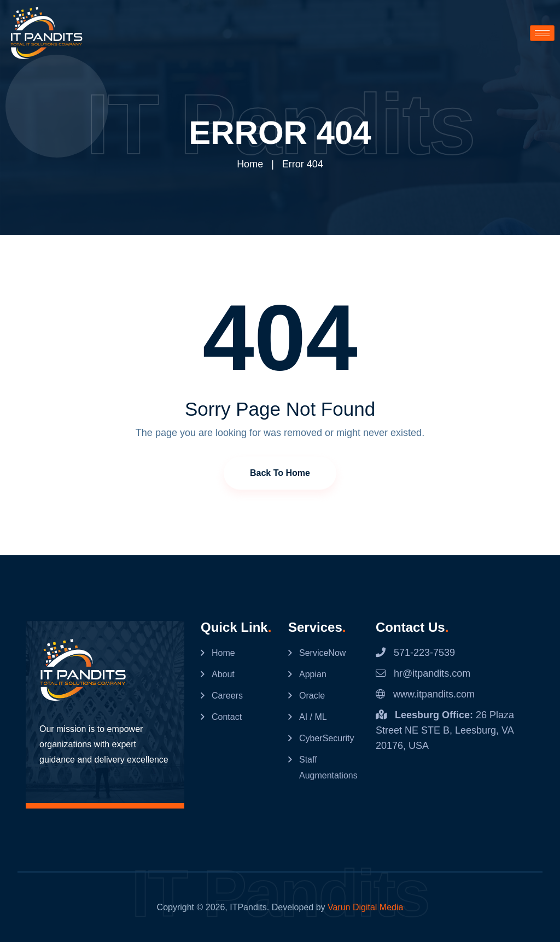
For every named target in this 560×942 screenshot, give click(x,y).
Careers (227, 695)
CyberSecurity (326, 738)
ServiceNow (322, 652)
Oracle (312, 695)
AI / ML (313, 716)
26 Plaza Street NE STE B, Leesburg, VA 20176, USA (445, 730)
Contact (227, 716)
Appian (313, 674)
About (223, 674)
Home (250, 164)
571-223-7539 (415, 652)
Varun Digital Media (365, 907)
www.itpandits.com (425, 694)
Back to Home (280, 472)
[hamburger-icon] (542, 33)
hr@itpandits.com (423, 673)
